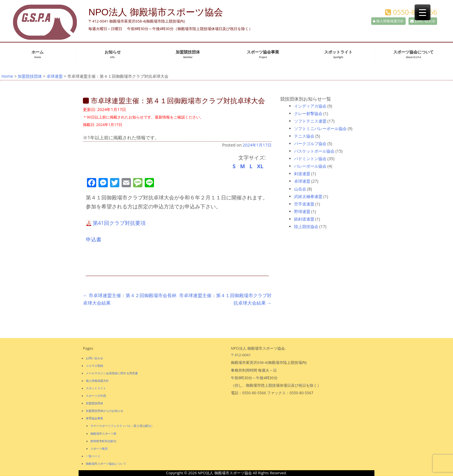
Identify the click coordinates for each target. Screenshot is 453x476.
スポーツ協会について (413, 54)
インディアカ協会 (310, 106)
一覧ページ (93, 456)
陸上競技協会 (306, 226)
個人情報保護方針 (388, 21)
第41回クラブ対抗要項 (119, 223)
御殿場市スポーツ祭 (103, 434)
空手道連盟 (304, 204)
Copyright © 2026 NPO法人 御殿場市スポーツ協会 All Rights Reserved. (226, 473)
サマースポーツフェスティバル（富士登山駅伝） (122, 426)
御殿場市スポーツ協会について (106, 464)
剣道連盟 (302, 174)
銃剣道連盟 (304, 219)
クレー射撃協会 (308, 113)
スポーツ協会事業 (263, 54)
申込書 (94, 239)
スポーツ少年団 (96, 396)
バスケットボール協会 (314, 151)
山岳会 (300, 189)
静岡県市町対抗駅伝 (103, 441)
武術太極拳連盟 (308, 196)
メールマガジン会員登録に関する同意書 (112, 373)
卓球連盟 (55, 76)
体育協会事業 (94, 418)
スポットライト (338, 54)
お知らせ (113, 54)
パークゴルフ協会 (310, 143)
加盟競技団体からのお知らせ (105, 411)
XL (260, 166)
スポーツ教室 (99, 449)
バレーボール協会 (310, 166)
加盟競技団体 (188, 54)
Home (7, 76)
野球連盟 (302, 211)
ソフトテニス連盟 (310, 121)
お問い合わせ (423, 21)
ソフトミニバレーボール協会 (320, 128)
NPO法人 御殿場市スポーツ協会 (156, 12)
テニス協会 (304, 136)
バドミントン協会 (310, 159)
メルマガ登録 (94, 366)
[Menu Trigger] (423, 12)
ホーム (38, 54)
